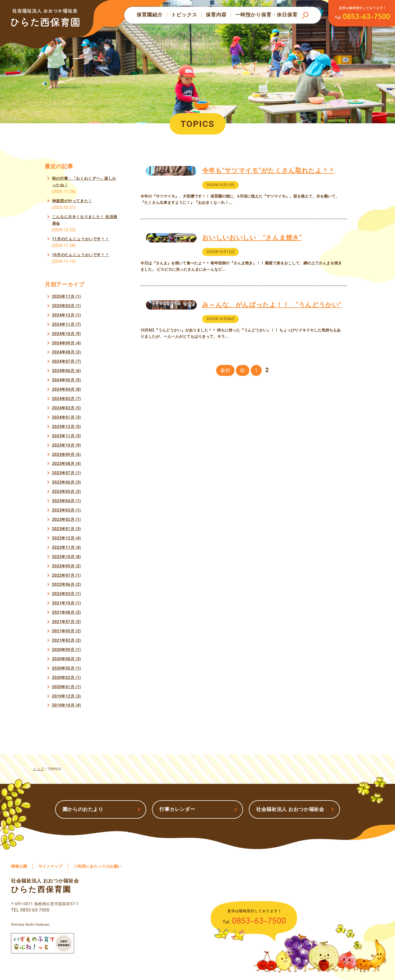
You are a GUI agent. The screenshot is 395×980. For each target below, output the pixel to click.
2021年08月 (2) (67, 612)
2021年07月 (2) (67, 622)
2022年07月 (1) (67, 575)
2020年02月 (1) (67, 678)
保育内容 (216, 15)
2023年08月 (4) (67, 464)
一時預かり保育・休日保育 (266, 15)
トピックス (184, 15)
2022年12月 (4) (67, 538)
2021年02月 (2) (67, 640)
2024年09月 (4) (67, 343)
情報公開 (19, 866)
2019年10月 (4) (67, 705)
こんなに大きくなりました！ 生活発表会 (85, 220)
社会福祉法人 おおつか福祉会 (290, 809)
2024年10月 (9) (67, 334)
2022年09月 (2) (67, 566)
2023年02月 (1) (67, 519)
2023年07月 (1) (67, 473)
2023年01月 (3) (67, 529)
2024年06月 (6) (67, 371)
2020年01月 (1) (67, 687)
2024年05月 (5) (67, 380)
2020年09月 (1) (67, 650)
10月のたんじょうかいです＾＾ (81, 255)
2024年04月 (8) (67, 389)
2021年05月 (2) (67, 631)
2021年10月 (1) (67, 603)
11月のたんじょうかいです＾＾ (81, 239)
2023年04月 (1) (67, 501)
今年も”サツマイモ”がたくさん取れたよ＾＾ (268, 170)
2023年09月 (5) (67, 455)
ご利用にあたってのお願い (98, 866)
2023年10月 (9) (67, 445)
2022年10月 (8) (67, 557)
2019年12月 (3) (67, 696)
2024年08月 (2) (67, 352)
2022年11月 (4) (67, 547)
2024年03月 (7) (67, 399)
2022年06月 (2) (67, 584)
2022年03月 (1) (67, 594)
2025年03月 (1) (67, 306)
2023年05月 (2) (67, 492)
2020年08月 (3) (67, 659)
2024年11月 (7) (67, 324)
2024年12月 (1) (67, 315)
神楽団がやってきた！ (72, 201)
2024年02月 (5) (67, 408)
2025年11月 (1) (67, 296)
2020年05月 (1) (67, 668)
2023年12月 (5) (67, 427)
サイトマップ (50, 866)
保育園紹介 (150, 15)
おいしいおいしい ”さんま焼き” (252, 250)
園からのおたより (83, 809)
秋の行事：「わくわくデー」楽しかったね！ (84, 182)
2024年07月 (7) (67, 361)
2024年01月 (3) (67, 417)
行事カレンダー (177, 809)
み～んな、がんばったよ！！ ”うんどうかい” (272, 329)
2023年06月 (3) (67, 482)
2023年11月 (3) (67, 436)
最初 (225, 408)
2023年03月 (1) (67, 510)
